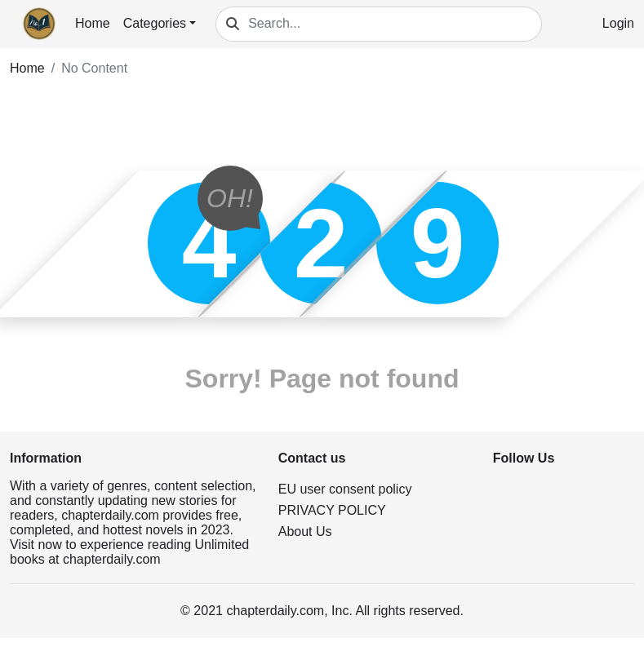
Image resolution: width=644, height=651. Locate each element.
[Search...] (395, 24)
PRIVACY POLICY (332, 510)
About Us (305, 531)
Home (93, 23)
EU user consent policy (345, 489)
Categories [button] (155, 23)
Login (618, 23)
